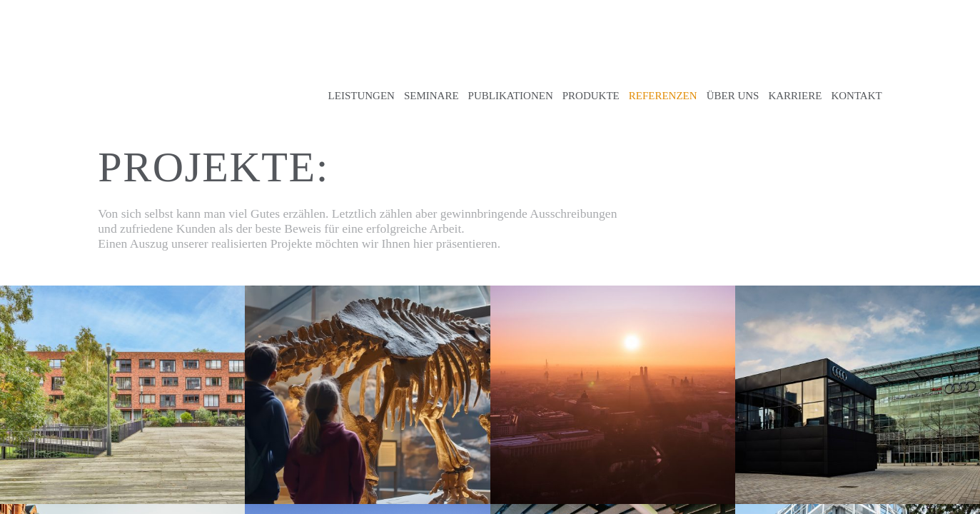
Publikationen (511, 96)
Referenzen (663, 96)
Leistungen (362, 96)
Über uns (733, 96)
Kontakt (856, 96)
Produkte (591, 96)
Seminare (431, 96)
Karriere (795, 96)
